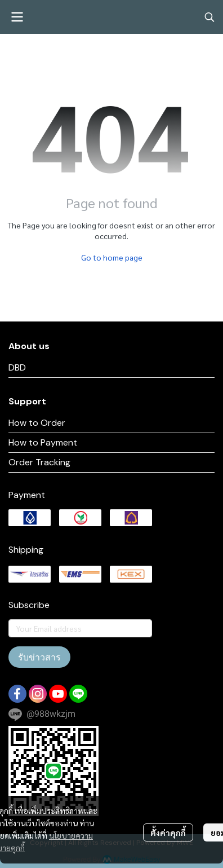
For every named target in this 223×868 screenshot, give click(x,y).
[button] (209, 17)
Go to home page (112, 257)
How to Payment (43, 442)
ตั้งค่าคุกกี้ (168, 832)
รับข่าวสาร (39, 657)
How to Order (37, 423)
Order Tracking (39, 462)
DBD (17, 367)
